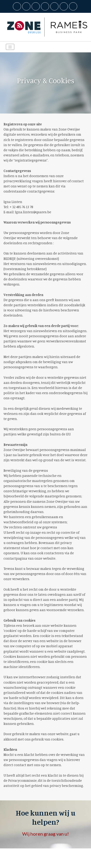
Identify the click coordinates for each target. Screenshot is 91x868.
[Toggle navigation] (10, 47)
